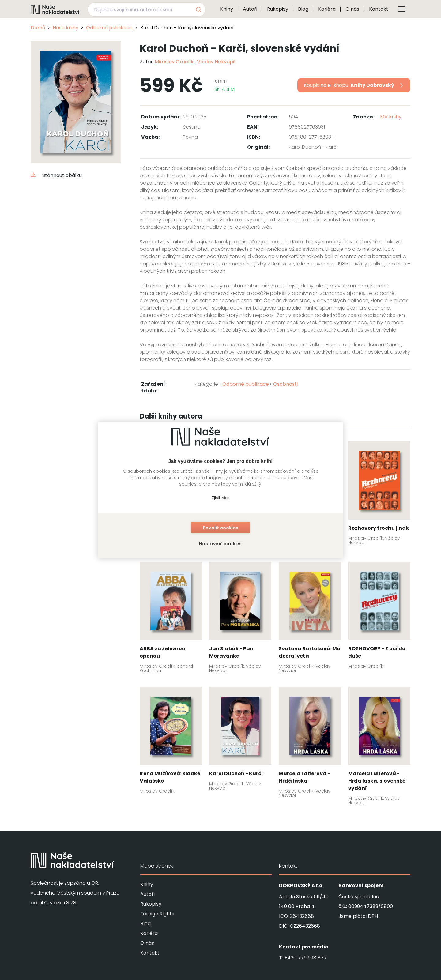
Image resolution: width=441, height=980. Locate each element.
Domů (38, 28)
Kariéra (327, 9)
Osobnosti (285, 384)
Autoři (250, 9)
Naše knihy (66, 28)
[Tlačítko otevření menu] (402, 9)
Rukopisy (278, 9)
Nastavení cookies (220, 544)
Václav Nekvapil (216, 62)
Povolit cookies (221, 528)
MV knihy (391, 117)
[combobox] (147, 9)
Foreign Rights (157, 914)
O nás (352, 9)
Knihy (227, 9)
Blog (303, 9)
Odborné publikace (109, 28)
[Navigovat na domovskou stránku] (55, 9)
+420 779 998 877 (305, 958)
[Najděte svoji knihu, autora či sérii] (139, 9)
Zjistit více (221, 498)
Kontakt (379, 9)
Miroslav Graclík (174, 62)
